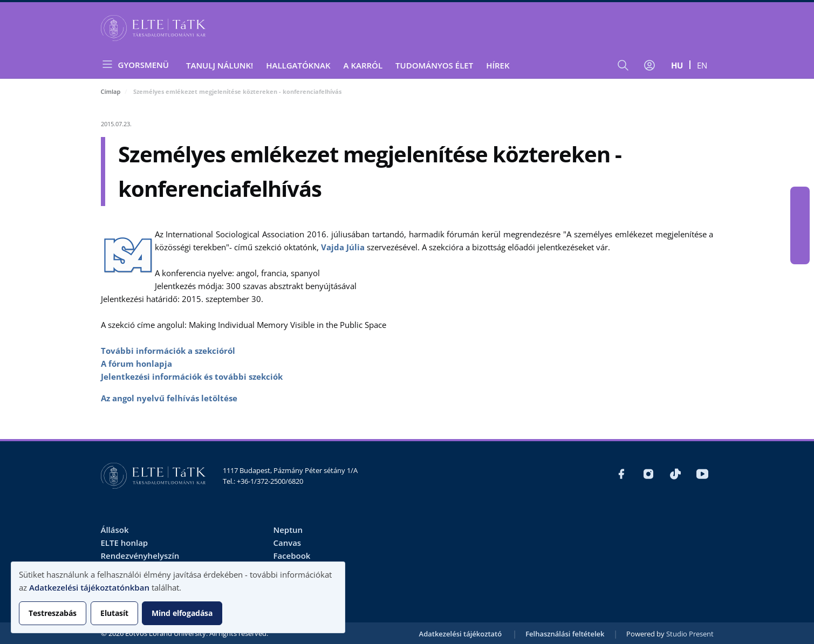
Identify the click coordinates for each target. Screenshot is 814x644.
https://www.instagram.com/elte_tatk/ (800, 216)
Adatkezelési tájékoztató (461, 634)
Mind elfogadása (182, 613)
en (702, 65)
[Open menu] (139, 64)
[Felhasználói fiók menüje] (649, 65)
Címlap (111, 91)
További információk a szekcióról (168, 351)
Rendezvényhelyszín (140, 556)
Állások (115, 530)
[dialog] (178, 597)
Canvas (287, 543)
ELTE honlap (125, 543)
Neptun (288, 530)
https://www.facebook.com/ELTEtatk (800, 196)
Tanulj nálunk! (220, 65)
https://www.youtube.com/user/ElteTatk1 (800, 255)
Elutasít (114, 613)
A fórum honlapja (136, 364)
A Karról (363, 65)
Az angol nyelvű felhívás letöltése (169, 398)
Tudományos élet (434, 65)
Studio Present (690, 634)
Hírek (498, 65)
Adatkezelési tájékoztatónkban (89, 587)
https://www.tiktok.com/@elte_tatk (800, 235)
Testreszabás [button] (53, 613)
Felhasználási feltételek (565, 634)
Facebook (292, 556)
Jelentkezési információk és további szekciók (192, 376)
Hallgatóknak (298, 65)
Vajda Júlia (343, 247)
